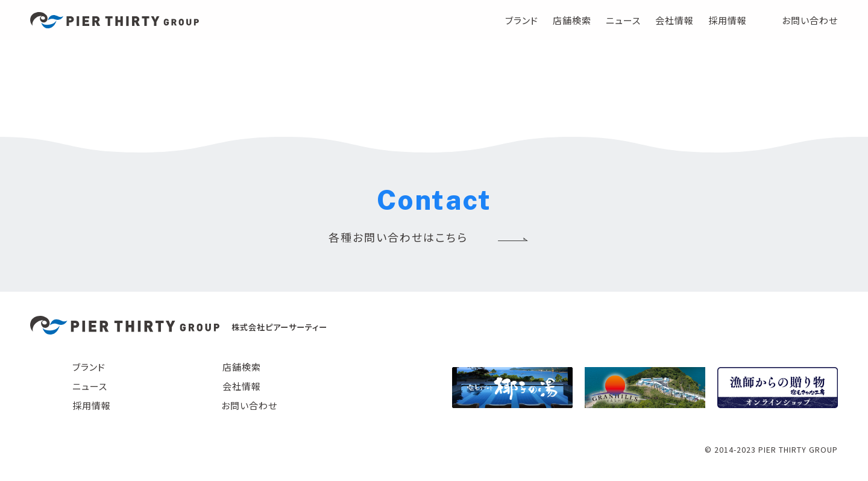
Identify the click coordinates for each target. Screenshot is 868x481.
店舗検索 (572, 20)
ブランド (522, 20)
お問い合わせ (810, 20)
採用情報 (728, 20)
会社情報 (675, 20)
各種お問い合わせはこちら (398, 237)
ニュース (623, 20)
